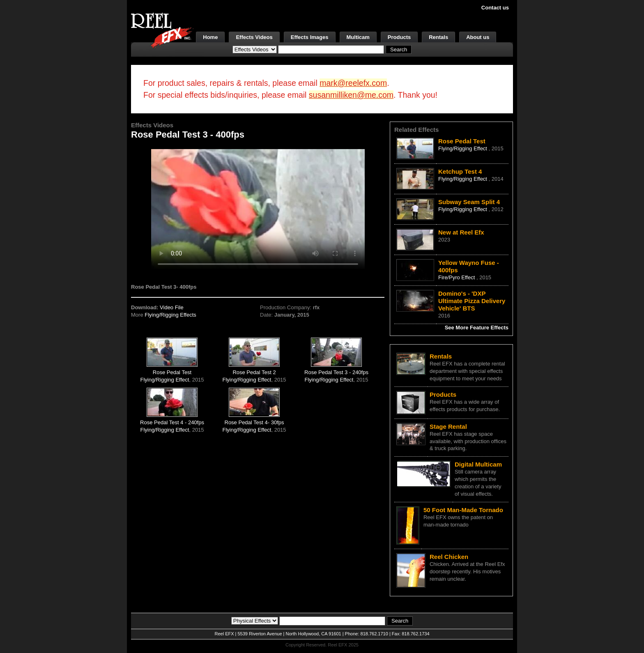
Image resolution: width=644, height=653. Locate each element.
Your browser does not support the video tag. (258, 209)
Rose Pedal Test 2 (254, 372)
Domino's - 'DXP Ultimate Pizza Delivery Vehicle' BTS (472, 301)
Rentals (438, 37)
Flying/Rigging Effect (164, 380)
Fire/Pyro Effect (457, 277)
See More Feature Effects (477, 328)
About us (478, 37)
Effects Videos (254, 37)
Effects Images (310, 37)
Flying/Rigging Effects (170, 315)
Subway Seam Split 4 (469, 202)
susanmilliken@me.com (351, 95)
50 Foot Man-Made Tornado (463, 510)
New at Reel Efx (461, 232)
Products (399, 37)
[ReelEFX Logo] (162, 31)
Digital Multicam (478, 464)
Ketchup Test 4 (460, 171)
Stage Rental (448, 427)
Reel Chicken (449, 557)
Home (210, 37)
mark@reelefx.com (353, 83)
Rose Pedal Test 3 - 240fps (336, 372)
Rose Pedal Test (172, 372)
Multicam (358, 37)
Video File (172, 307)
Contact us (495, 8)
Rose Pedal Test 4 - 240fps (172, 422)
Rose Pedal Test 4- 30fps (254, 422)
